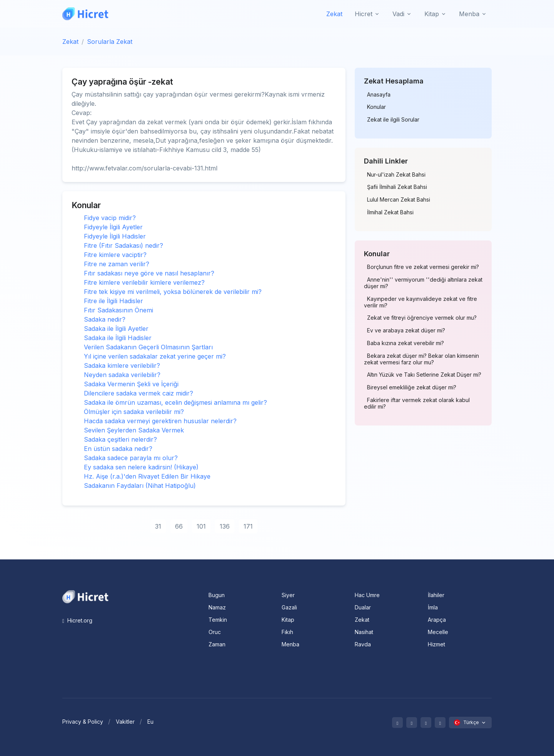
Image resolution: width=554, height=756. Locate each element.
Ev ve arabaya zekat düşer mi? (406, 330)
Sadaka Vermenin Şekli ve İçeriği (131, 384)
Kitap (288, 620)
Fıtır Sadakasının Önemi (118, 310)
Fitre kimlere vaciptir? (115, 255)
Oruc (215, 632)
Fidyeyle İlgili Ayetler (113, 227)
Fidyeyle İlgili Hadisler (115, 236)
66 (179, 526)
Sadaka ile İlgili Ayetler (116, 329)
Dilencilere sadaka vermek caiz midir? (138, 393)
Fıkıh (287, 632)
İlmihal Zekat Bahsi (390, 212)
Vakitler (125, 722)
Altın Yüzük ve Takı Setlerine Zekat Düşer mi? (424, 375)
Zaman (217, 644)
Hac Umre (367, 595)
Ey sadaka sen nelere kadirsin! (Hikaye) (141, 467)
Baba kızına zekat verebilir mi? (405, 343)
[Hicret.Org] (85, 14)
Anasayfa (379, 95)
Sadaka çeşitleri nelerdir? (120, 439)
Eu (150, 722)
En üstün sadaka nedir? (118, 449)
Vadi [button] (398, 14)
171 (248, 526)
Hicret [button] (364, 14)
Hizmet (436, 644)
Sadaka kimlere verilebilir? (122, 365)
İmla (433, 607)
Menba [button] (469, 14)
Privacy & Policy (83, 722)
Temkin (218, 620)
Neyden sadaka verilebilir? (122, 375)
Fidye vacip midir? (110, 218)
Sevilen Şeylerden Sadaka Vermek (134, 430)
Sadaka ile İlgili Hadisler (118, 338)
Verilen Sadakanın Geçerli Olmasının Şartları (148, 347)
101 (201, 526)
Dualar (363, 607)
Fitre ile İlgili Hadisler (113, 301)
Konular (376, 107)
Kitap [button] (432, 14)
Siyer (288, 595)
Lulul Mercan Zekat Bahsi (399, 200)
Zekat (334, 14)
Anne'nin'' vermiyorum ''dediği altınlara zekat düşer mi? (423, 283)
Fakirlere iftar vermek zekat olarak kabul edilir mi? (417, 403)
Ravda (363, 644)
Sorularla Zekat (110, 42)
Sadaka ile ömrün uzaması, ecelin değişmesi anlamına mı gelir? (175, 402)
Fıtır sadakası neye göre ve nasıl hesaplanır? (149, 273)
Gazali (289, 607)
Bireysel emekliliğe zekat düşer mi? (412, 387)
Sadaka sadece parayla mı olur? (131, 458)
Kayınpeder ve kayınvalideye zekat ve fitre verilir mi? (421, 302)
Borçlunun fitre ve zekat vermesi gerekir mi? (423, 267)
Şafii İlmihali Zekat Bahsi (397, 187)
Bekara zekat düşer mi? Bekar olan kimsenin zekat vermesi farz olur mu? (421, 359)
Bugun (217, 595)
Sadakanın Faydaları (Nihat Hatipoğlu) (140, 486)
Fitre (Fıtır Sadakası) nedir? (123, 245)
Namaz (217, 607)
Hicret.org (77, 620)
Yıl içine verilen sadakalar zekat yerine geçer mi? (155, 356)
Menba (290, 644)
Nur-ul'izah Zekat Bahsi (396, 175)
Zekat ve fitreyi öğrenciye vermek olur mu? (422, 318)
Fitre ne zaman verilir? (117, 264)
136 (225, 526)
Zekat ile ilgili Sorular (393, 120)
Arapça (437, 620)
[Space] (85, 596)
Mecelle (438, 632)
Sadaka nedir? (105, 319)
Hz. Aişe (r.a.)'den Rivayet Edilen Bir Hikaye (147, 476)
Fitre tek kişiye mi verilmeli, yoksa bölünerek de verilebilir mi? (173, 292)
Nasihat (364, 632)
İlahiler (436, 595)
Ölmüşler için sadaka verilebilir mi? (134, 412)
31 (158, 526)
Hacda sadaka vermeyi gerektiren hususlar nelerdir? (160, 421)
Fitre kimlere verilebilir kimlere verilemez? (144, 282)
